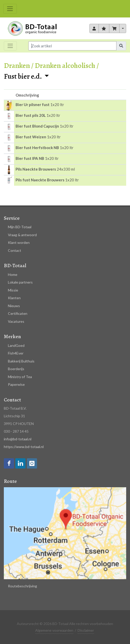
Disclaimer (86, 630)
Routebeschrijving (22, 586)
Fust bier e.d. (23, 76)
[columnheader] (9, 95)
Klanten (14, 298)
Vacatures (16, 321)
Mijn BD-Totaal (20, 227)
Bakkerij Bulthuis (21, 361)
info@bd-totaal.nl (18, 439)
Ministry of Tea (20, 377)
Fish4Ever (16, 353)
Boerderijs (16, 369)
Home (13, 274)
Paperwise (16, 384)
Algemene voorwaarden (54, 630)
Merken (12, 336)
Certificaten (18, 313)
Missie (13, 290)
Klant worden (19, 242)
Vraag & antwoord (22, 235)
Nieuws (14, 306)
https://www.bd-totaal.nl (24, 447)
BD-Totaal (15, 266)
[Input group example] (72, 46)
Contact (15, 250)
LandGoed (16, 345)
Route (10, 481)
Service (12, 218)
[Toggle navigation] (10, 9)
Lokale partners (20, 282)
